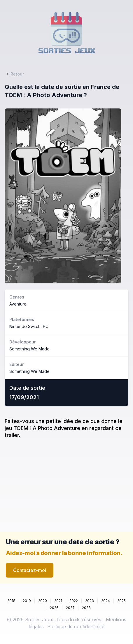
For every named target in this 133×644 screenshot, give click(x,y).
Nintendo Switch (25, 326)
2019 (27, 601)
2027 (70, 608)
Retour (14, 74)
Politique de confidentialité (76, 627)
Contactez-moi (30, 570)
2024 (106, 601)
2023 (90, 601)
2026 (54, 608)
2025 (121, 601)
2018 (11, 601)
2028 (86, 608)
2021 (58, 601)
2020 (43, 601)
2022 (74, 601)
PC (46, 326)
